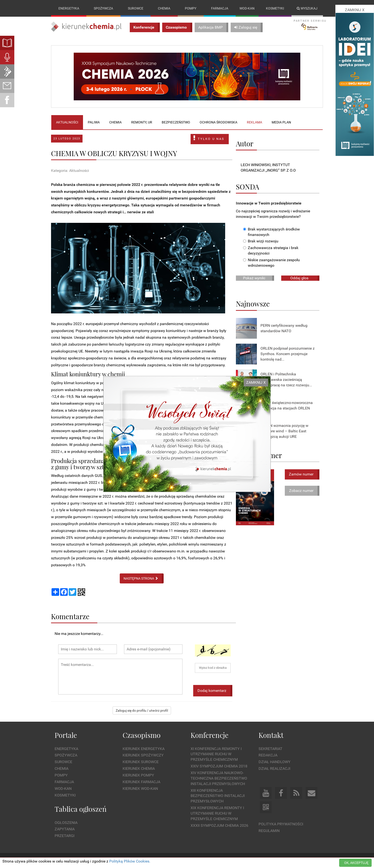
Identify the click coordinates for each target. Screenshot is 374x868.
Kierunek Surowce (141, 762)
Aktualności (67, 122)
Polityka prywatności (281, 824)
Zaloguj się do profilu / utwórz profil (142, 711)
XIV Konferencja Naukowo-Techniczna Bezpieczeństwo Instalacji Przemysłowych (219, 778)
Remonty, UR (142, 122)
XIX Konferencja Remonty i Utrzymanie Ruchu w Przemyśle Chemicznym (217, 813)
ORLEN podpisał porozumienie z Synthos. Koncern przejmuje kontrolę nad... (288, 354)
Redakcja (268, 755)
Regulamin (269, 831)
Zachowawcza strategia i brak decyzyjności (271, 250)
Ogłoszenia (66, 823)
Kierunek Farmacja (141, 782)
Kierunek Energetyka (144, 749)
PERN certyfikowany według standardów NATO (284, 328)
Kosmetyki (275, 8)
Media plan (281, 122)
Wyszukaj (307, 8)
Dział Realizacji (274, 768)
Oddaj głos (299, 278)
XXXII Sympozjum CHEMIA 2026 (219, 825)
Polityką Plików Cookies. (130, 861)
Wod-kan (247, 8)
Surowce (136, 8)
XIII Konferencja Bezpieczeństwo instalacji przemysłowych (218, 796)
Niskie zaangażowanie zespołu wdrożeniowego (271, 263)
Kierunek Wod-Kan (140, 789)
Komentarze (70, 616)
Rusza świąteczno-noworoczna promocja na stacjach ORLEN (287, 405)
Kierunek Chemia (139, 768)
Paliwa (94, 122)
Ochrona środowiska (218, 122)
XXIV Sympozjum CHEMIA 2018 (219, 766)
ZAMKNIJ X (256, 382)
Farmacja (220, 8)
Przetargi (65, 836)
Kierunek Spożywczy (143, 755)
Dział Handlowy (275, 762)
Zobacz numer (301, 491)
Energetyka (69, 8)
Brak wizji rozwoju (261, 241)
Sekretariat (270, 749)
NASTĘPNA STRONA (141, 578)
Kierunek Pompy (138, 775)
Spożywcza (103, 8)
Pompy (191, 8)
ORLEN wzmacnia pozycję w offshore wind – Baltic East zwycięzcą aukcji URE (284, 431)
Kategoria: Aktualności (70, 171)
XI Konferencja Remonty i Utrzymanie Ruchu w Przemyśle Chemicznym (216, 754)
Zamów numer (301, 474)
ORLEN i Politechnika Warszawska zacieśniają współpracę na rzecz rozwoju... (286, 380)
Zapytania (65, 829)
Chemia (164, 8)
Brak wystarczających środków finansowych (271, 232)
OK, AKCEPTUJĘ (356, 863)
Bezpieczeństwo (176, 122)
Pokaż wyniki (254, 278)
